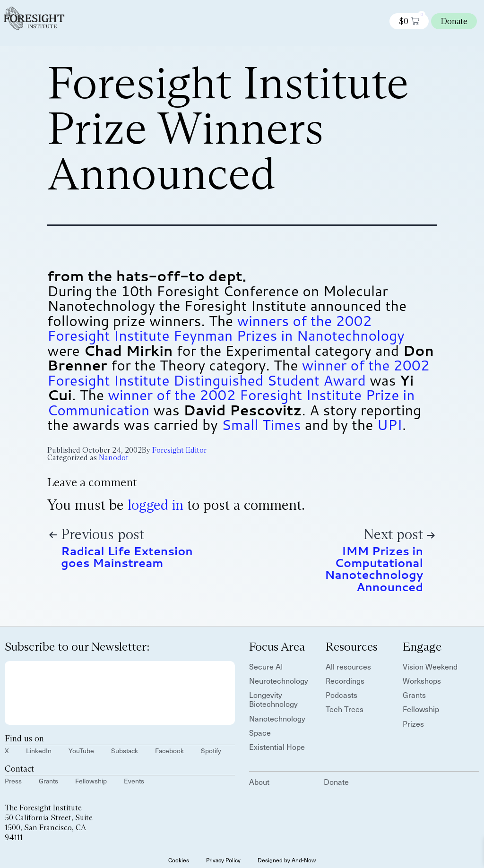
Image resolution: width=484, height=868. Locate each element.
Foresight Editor (179, 450)
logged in (156, 505)
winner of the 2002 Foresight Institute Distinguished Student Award (238, 373)
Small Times (261, 425)
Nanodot (114, 458)
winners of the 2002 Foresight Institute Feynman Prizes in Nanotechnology (226, 328)
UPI (390, 425)
